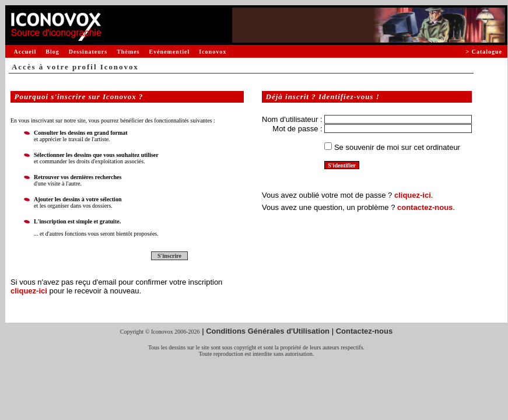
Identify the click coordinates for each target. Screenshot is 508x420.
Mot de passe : (297, 129)
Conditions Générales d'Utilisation (268, 331)
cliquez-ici (29, 291)
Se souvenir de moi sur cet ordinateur (397, 147)
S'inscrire (169, 256)
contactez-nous (425, 207)
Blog (52, 52)
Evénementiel (169, 52)
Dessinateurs (88, 52)
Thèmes (128, 52)
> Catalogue (484, 52)
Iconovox (213, 52)
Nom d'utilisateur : (292, 119)
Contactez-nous (365, 331)
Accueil (25, 52)
